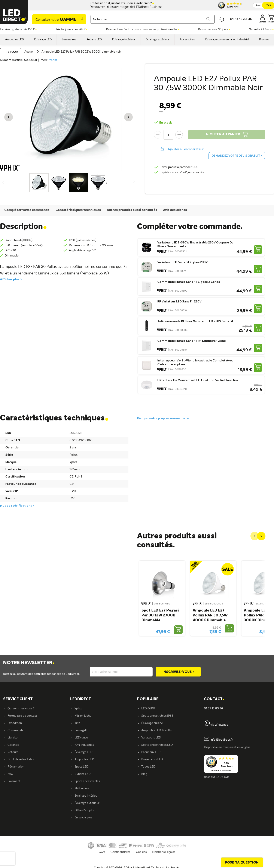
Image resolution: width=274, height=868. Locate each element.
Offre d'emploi (84, 810)
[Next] (261, 536)
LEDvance (81, 738)
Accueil (30, 52)
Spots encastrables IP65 (157, 716)
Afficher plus (10, 279)
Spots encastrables (87, 781)
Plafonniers (82, 788)
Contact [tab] (214, 699)
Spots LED (81, 767)
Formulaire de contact (22, 716)
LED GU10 (148, 709)
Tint (77, 723)
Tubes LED (148, 767)
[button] (9, 117)
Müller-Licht (83, 716)
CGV (102, 852)
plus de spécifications (16, 506)
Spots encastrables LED (157, 745)
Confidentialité (121, 852)
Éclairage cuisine (152, 723)
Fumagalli (81, 730)
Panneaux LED (151, 752)
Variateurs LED (151, 738)
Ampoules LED (84, 759)
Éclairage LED (83, 752)
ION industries (84, 745)
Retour (12, 52)
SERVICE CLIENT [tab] (18, 699)
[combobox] (153, 19)
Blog (144, 774)
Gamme (56, 20)
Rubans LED (83, 774)
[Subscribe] (178, 672)
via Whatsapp (219, 725)
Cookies (141, 852)
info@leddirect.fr (222, 740)
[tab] (104, 699)
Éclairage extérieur (87, 803)
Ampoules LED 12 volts (156, 730)
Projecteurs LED (152, 759)
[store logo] (14, 12)
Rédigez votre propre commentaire (163, 419)
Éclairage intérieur (86, 796)
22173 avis (222, 777)
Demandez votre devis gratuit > (237, 156)
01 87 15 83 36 (213, 709)
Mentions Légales (164, 852)
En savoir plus (83, 818)
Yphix (53, 60)
